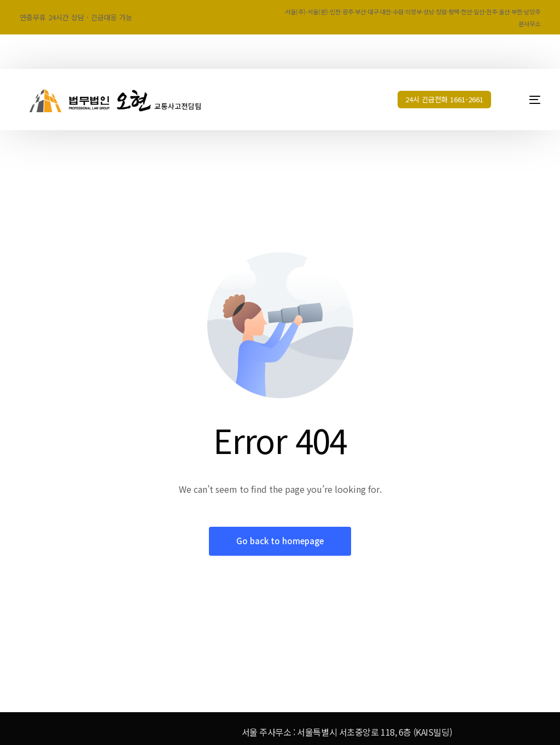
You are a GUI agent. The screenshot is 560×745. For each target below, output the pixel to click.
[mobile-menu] (526, 100)
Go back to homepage (280, 541)
